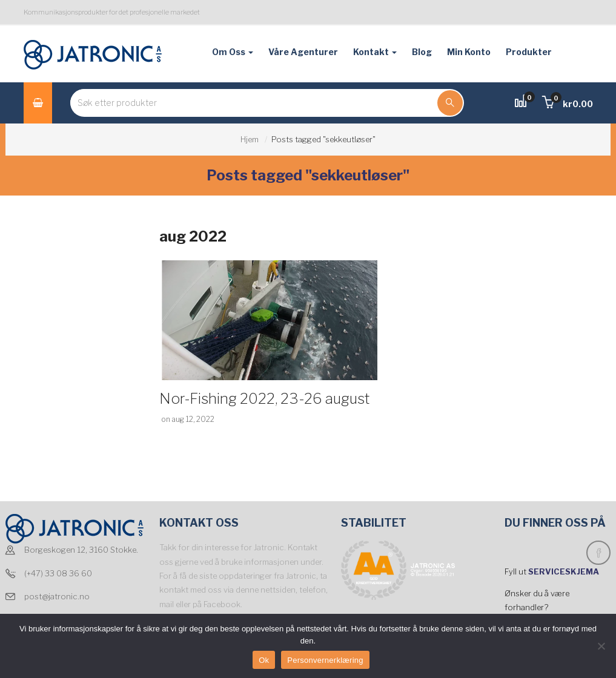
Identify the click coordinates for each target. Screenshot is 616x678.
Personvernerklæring (325, 660)
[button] (568, 104)
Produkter (529, 52)
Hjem (250, 139)
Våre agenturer (303, 52)
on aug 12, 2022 (188, 419)
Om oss (233, 52)
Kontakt (375, 52)
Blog (422, 52)
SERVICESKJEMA (565, 571)
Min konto (469, 52)
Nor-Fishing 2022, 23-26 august (264, 399)
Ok (264, 660)
